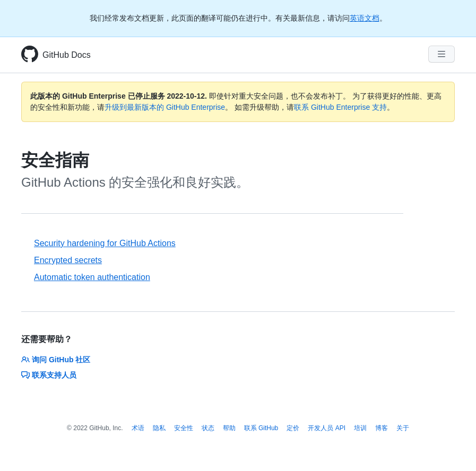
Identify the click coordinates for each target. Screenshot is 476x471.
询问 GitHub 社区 (56, 360)
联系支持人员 (49, 375)
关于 (403, 428)
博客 (382, 428)
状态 (208, 428)
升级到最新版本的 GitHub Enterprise (165, 107)
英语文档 (365, 18)
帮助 (229, 428)
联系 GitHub (261, 428)
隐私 (159, 428)
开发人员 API (327, 428)
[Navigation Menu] (442, 54)
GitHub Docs (67, 55)
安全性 (184, 428)
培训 (360, 428)
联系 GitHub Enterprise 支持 (340, 107)
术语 (138, 428)
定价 (293, 428)
